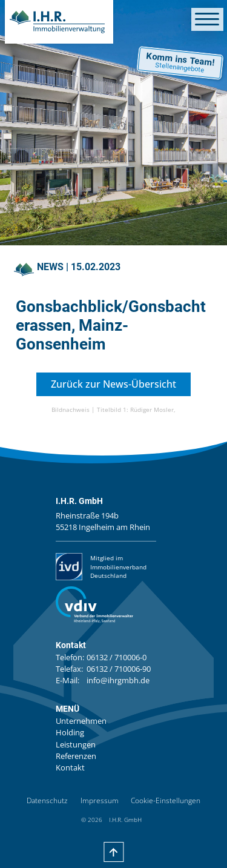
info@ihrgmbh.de (118, 680)
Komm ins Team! (179, 63)
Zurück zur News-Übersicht (113, 384)
